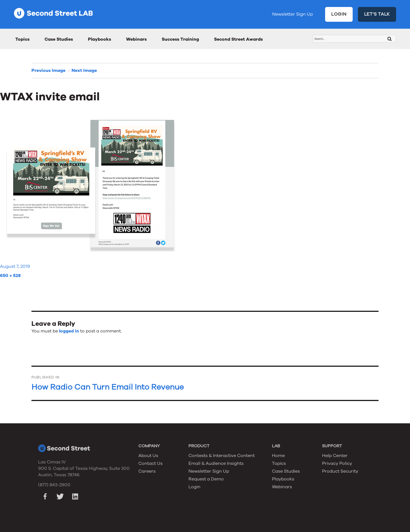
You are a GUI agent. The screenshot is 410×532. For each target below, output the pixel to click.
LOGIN (339, 14)
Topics (22, 39)
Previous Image (48, 71)
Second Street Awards (238, 39)
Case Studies (59, 39)
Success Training (180, 39)
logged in (69, 331)
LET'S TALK (377, 14)
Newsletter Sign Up (293, 14)
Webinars (136, 39)
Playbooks (100, 39)
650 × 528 (10, 276)
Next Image (84, 71)
